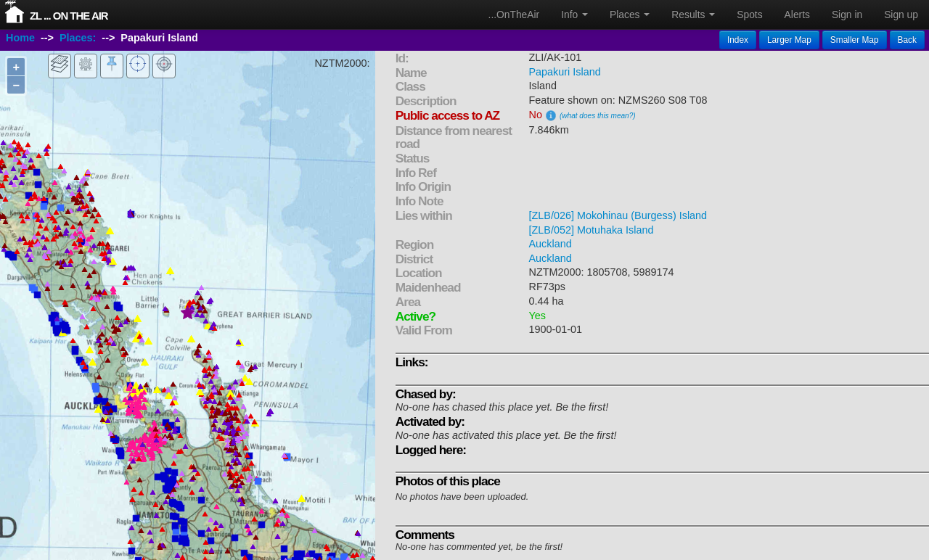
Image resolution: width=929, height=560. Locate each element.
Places (630, 15)
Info (574, 15)
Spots (749, 15)
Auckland (551, 244)
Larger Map (789, 40)
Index (738, 40)
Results (693, 15)
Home (20, 38)
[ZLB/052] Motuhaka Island (592, 230)
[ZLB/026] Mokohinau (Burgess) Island (618, 215)
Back (907, 40)
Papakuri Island (565, 72)
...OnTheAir (514, 15)
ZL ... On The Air (69, 16)
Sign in (847, 15)
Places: (78, 38)
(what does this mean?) (598, 116)
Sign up (901, 15)
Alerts (797, 15)
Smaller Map (855, 40)
